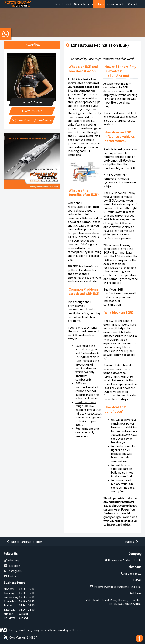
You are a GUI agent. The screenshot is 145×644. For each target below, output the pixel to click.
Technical (99, 4)
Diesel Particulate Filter (24, 542)
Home (57, 4)
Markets (88, 4)
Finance (110, 4)
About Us (121, 4)
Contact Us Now (32, 102)
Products (67, 4)
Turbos (132, 542)
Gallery (78, 4)
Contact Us (134, 4)
